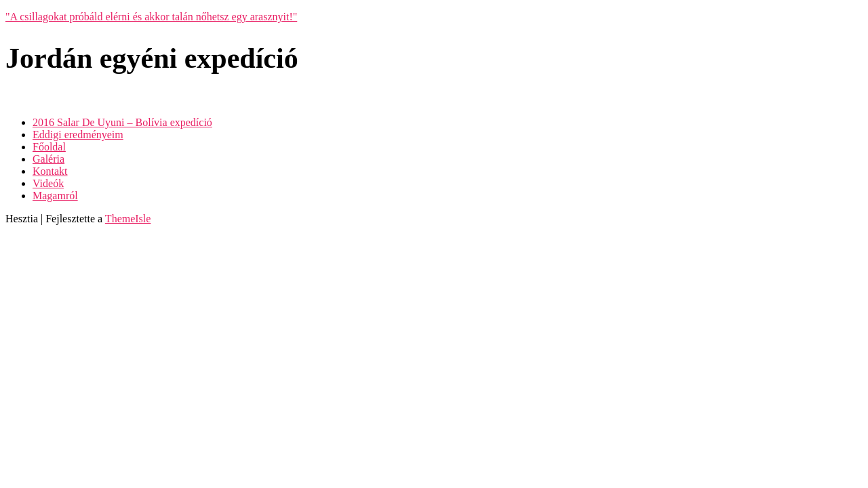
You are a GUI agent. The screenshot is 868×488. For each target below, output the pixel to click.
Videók (48, 183)
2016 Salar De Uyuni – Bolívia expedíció (122, 122)
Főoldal (49, 147)
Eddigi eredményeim (78, 135)
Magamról (55, 196)
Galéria (48, 159)
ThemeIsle (128, 219)
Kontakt (50, 171)
